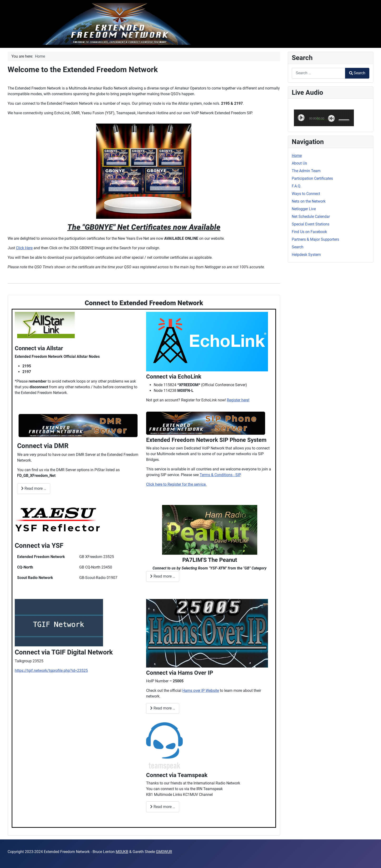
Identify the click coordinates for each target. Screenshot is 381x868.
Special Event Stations (311, 224)
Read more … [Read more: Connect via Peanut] (163, 576)
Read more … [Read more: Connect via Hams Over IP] (163, 708)
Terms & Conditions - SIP (220, 475)
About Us (299, 163)
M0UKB (122, 852)
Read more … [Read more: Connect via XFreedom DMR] (34, 488)
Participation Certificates (312, 178)
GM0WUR (164, 852)
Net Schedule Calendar (311, 217)
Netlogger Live (304, 209)
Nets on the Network (309, 201)
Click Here (24, 248)
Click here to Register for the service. (176, 484)
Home (297, 156)
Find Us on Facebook (309, 232)
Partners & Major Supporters (315, 239)
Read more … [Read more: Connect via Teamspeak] (163, 807)
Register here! (238, 400)
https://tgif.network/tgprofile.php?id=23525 (51, 671)
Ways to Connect (306, 194)
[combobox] (319, 73)
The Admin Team (306, 171)
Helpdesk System (306, 255)
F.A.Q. (297, 186)
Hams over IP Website (201, 691)
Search (357, 73)
